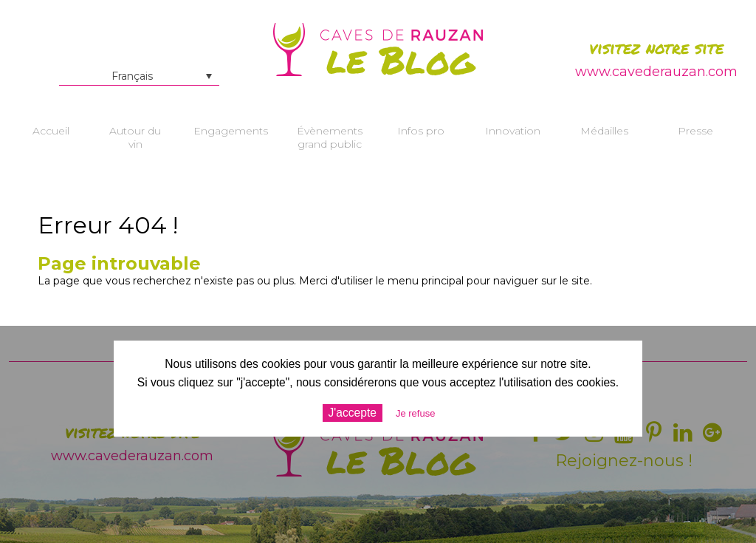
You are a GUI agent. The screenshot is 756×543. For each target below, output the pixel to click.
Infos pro (421, 131)
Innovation (513, 131)
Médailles (604, 131)
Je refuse (415, 413)
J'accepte (353, 413)
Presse (695, 131)
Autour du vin (135, 137)
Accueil (51, 131)
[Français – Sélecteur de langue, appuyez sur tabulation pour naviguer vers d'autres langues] (139, 76)
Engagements (231, 131)
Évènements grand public (330, 137)
